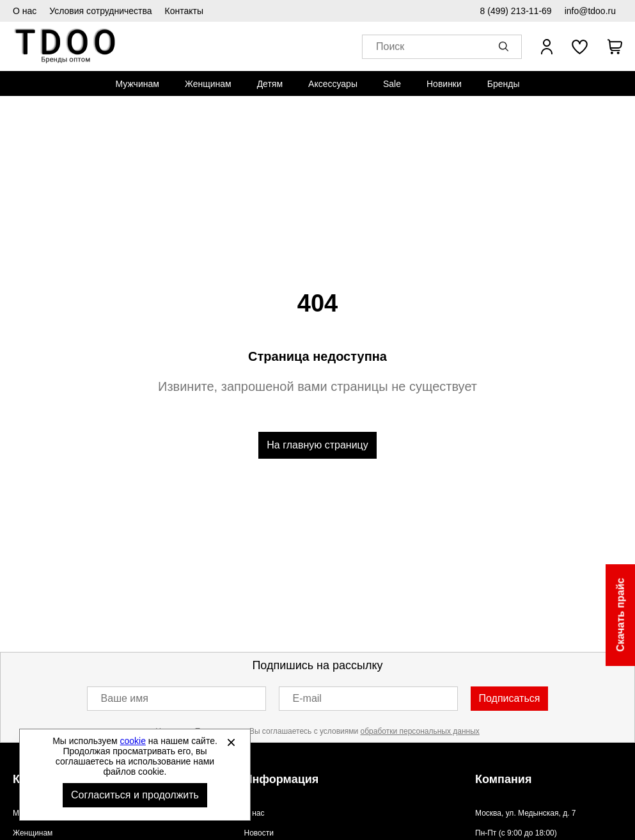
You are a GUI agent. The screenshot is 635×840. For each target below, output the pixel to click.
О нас (25, 11)
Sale (392, 84)
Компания (503, 779)
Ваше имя (125, 698)
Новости (259, 833)
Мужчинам (137, 84)
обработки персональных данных (420, 731)
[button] (506, 47)
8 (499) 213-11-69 (516, 11)
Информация (282, 779)
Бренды (504, 84)
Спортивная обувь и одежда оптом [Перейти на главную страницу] (66, 46)
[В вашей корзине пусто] (615, 47)
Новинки (444, 84)
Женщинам (208, 84)
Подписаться (510, 698)
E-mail (307, 698)
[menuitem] (137, 84)
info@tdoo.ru (590, 11)
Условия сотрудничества (100, 11)
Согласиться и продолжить (135, 795)
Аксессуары (333, 84)
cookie (133, 741)
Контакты (184, 11)
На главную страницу (317, 445)
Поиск (390, 47)
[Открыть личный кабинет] (547, 47)
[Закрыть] (231, 742)
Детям (270, 84)
